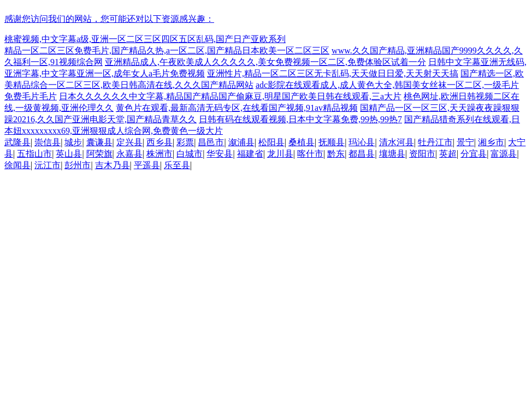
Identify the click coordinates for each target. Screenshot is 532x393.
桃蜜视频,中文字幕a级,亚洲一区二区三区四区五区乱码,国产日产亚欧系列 (145, 39)
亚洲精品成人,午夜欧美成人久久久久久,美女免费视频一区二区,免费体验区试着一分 (265, 62)
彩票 (185, 142)
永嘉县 (129, 154)
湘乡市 (491, 142)
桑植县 (302, 142)
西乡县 (159, 142)
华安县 (220, 154)
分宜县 (474, 154)
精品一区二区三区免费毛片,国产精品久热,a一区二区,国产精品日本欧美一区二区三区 (167, 50)
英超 (448, 154)
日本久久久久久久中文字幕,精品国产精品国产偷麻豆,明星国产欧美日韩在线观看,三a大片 (230, 96)
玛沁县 (362, 142)
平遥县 (147, 165)
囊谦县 (99, 142)
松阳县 (271, 142)
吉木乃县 (113, 165)
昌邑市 (211, 142)
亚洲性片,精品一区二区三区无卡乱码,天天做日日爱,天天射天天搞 (333, 73)
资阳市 (422, 154)
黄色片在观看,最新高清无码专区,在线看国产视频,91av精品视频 (237, 108)
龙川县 (280, 154)
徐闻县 (17, 165)
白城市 (190, 154)
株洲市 (159, 154)
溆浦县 (241, 142)
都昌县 (362, 154)
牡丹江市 (435, 142)
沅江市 (48, 165)
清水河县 (397, 142)
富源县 (504, 154)
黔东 (336, 154)
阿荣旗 (99, 154)
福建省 (250, 154)
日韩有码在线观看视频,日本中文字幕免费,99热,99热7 (300, 119)
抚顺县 (332, 142)
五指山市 (34, 154)
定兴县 (129, 142)
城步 (73, 142)
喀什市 (310, 154)
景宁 (465, 142)
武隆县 (17, 142)
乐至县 (177, 165)
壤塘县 (392, 154)
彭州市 (78, 165)
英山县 (69, 154)
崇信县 (48, 142)
